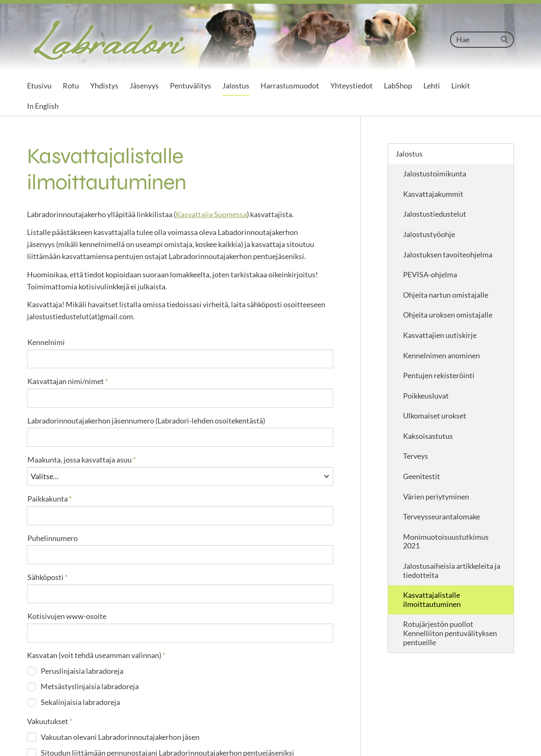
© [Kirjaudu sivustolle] (31, 737)
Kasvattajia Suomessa (211, 214)
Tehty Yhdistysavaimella (488, 737)
